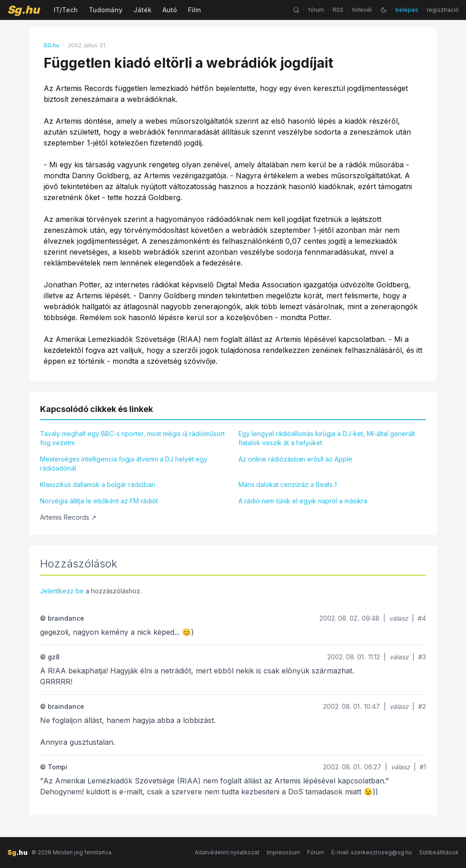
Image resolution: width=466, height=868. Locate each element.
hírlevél (362, 10)
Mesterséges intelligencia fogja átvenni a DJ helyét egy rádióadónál (124, 464)
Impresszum (283, 852)
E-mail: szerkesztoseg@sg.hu (372, 852)
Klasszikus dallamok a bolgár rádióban (98, 484)
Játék (142, 10)
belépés (407, 10)
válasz (399, 618)
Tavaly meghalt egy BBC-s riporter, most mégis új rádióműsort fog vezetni (132, 438)
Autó (170, 10)
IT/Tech (66, 10)
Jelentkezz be (62, 591)
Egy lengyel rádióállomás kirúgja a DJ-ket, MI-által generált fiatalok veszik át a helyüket (327, 438)
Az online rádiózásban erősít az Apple (295, 459)
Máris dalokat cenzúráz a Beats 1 (288, 484)
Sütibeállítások (439, 852)
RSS (338, 10)
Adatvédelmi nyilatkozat (227, 852)
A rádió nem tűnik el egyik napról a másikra (303, 501)
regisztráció (443, 10)
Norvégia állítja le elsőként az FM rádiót (99, 501)
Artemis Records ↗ (68, 517)
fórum (316, 10)
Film (194, 10)
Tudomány (106, 10)
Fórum (316, 852)
